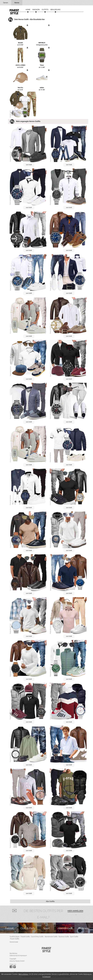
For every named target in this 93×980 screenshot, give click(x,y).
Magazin (36, 10)
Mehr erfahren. (23, 974)
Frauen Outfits (15, 939)
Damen (6, 3)
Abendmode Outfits (51, 937)
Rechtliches (13, 953)
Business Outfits (64, 937)
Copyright (13, 959)
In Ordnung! (46, 977)
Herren (17, 3)
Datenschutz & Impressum (18, 956)
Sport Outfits (74, 937)
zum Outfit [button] (29, 165)
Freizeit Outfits (25, 937)
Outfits (45, 10)
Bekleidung (55, 10)
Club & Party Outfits (37, 937)
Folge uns (13, 964)
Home (28, 10)
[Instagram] (11, 968)
